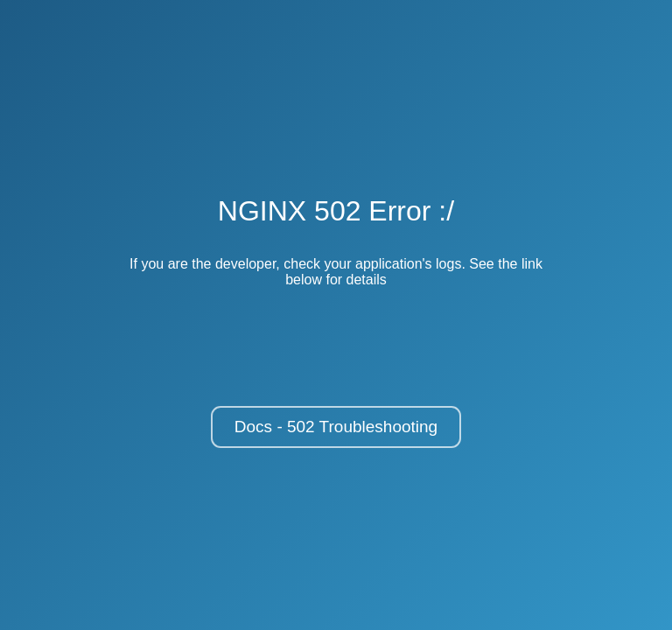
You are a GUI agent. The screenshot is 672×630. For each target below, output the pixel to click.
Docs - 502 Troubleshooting (336, 427)
